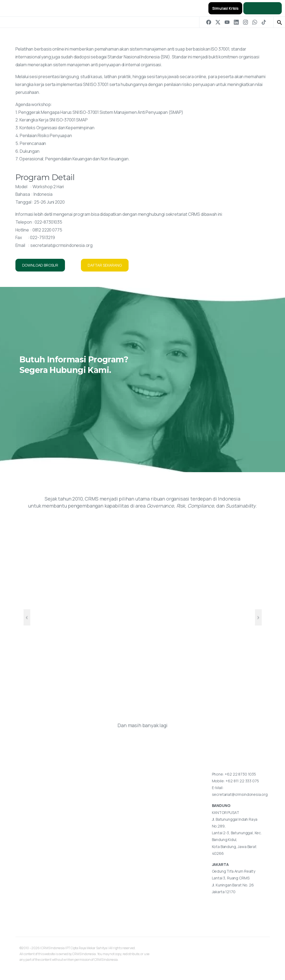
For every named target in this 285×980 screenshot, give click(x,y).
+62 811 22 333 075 (242, 781)
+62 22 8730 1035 (240, 774)
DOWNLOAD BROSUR (40, 265)
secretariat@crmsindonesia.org (61, 245)
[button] (280, 22)
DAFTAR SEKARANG (105, 265)
